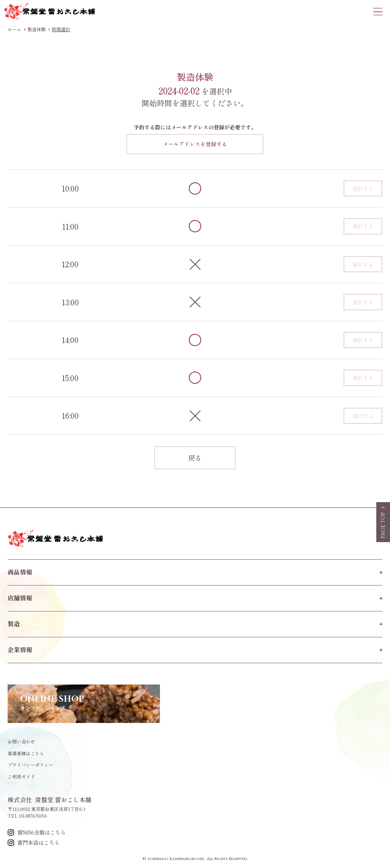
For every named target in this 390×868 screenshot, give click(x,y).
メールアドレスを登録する (195, 144)
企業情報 (20, 649)
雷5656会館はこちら (37, 832)
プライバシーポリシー (30, 765)
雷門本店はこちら (34, 843)
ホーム (14, 29)
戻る (195, 458)
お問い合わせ (21, 742)
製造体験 (37, 29)
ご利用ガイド (21, 777)
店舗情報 (20, 598)
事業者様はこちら (26, 753)
